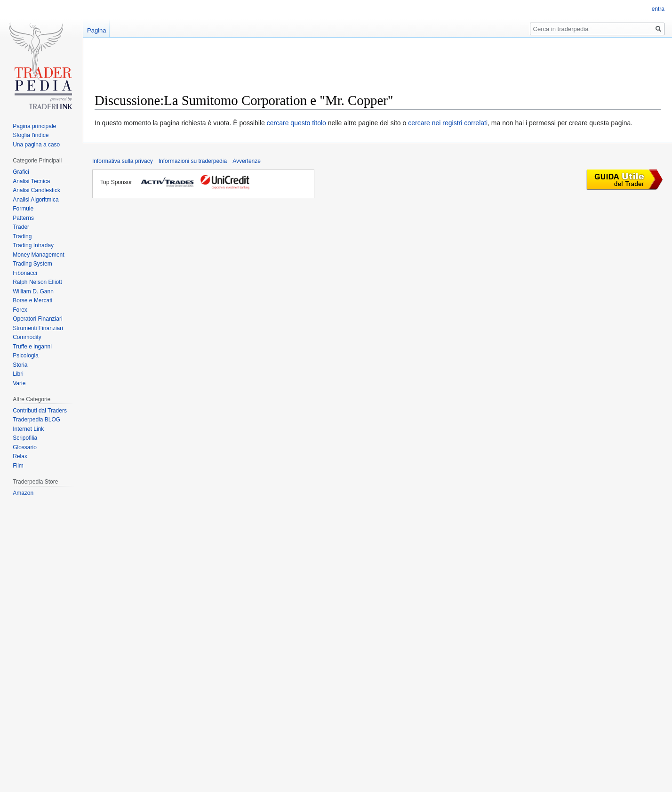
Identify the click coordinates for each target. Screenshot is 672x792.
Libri (18, 374)
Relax (20, 456)
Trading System (32, 264)
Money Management (38, 255)
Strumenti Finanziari (38, 328)
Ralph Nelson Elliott (37, 282)
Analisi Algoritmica (36, 200)
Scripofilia (25, 438)
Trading (22, 236)
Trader (21, 227)
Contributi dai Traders (40, 411)
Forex (20, 310)
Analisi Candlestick (36, 190)
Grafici (21, 172)
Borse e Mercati (32, 300)
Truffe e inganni (32, 347)
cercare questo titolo (296, 123)
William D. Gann (33, 291)
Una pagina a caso (36, 145)
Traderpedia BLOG (36, 420)
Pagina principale (34, 126)
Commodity (27, 337)
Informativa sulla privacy (123, 161)
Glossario (25, 447)
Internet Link (28, 429)
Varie (19, 383)
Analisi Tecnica (31, 181)
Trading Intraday (33, 245)
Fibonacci (25, 273)
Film (18, 466)
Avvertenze (247, 161)
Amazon (23, 493)
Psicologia (26, 356)
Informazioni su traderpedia (193, 161)
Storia (20, 365)
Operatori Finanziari (37, 319)
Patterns (23, 218)
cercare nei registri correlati (448, 123)
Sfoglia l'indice (31, 135)
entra (658, 9)
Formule (23, 209)
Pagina (96, 30)
